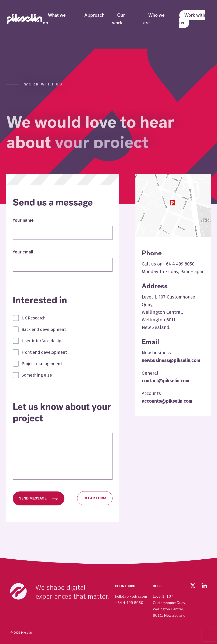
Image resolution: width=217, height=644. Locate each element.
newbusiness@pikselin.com (171, 360)
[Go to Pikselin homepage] (25, 19)
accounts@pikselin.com (167, 401)
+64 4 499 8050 (129, 603)
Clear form (95, 498)
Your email (23, 252)
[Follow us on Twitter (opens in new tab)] (193, 586)
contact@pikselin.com (166, 381)
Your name (23, 220)
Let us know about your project (62, 413)
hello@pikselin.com (131, 596)
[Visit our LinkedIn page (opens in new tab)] (204, 586)
